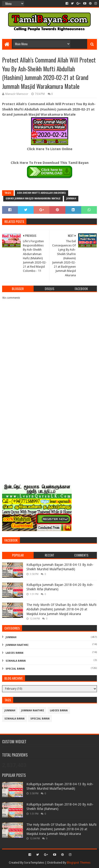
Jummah (71, 199)
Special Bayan (15, 669)
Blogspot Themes (79, 863)
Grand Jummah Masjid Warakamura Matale (33, 199)
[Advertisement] (49, 428)
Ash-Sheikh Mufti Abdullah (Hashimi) (42, 193)
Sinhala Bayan (16, 661)
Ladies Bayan (14, 653)
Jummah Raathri (17, 645)
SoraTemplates (34, 863)
